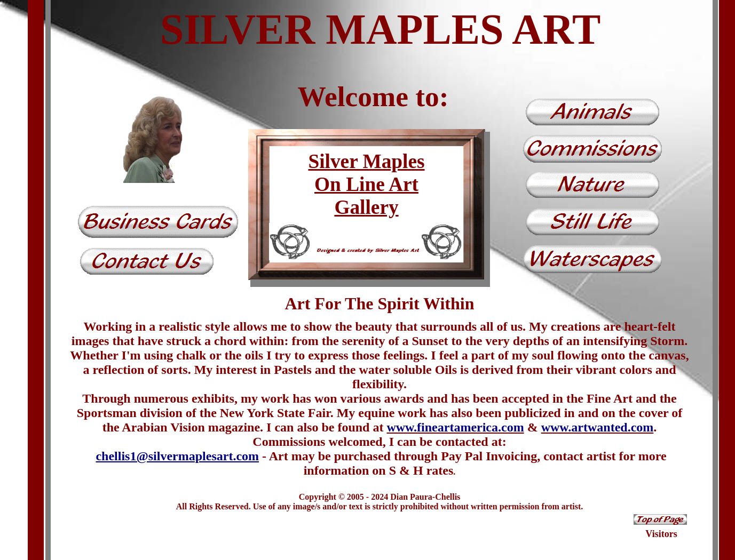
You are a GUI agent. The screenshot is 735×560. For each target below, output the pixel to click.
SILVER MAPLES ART (381, 29)
